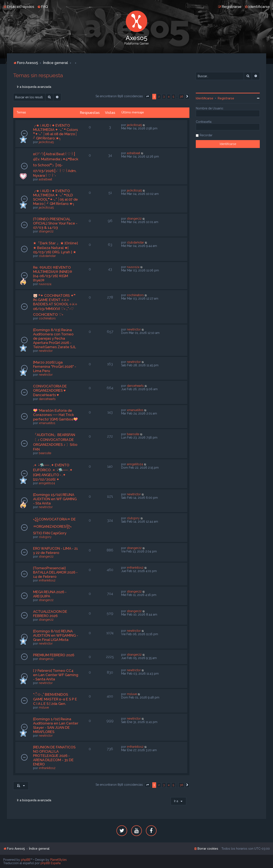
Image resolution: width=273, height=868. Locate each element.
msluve (44, 707)
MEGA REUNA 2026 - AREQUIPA (50, 594)
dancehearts (47, 399)
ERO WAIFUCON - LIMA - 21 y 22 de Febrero (55, 551)
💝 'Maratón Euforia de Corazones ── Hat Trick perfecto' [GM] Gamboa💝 (55, 415)
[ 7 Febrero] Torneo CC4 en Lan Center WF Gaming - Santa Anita (56, 675)
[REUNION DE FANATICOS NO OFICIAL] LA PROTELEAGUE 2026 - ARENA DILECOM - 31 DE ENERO (54, 756)
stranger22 (46, 231)
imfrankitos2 (47, 580)
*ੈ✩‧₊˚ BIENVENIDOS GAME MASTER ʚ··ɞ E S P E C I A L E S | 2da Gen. (55, 699)
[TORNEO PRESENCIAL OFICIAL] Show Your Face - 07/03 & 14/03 (55, 223)
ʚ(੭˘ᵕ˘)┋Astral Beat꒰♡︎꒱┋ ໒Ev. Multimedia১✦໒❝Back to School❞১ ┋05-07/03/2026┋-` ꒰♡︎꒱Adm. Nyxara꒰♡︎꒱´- (56, 165)
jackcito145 (46, 142)
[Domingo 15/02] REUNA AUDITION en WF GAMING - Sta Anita (55, 499)
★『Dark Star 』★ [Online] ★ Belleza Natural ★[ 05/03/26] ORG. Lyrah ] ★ (55, 248)
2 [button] (159, 96)
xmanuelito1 (47, 423)
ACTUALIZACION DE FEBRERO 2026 (50, 614)
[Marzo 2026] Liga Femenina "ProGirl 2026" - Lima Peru (55, 367)
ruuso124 (45, 284)
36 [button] (181, 96)
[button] (148, 97)
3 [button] (164, 96)
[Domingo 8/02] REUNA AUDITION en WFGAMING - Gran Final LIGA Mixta (56, 635)
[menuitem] (43, 7)
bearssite (45, 453)
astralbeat (45, 179)
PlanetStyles (58, 860)
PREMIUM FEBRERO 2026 (54, 655)
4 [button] (169, 96)
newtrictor (46, 351)
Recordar (206, 135)
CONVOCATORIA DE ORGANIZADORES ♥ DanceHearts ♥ (50, 391)
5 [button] (173, 96)
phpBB (26, 860)
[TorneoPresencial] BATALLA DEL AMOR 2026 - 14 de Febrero (55, 572)
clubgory (45, 537)
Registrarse (226, 98)
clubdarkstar (47, 256)
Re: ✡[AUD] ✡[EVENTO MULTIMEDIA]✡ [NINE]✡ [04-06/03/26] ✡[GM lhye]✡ (53, 274)
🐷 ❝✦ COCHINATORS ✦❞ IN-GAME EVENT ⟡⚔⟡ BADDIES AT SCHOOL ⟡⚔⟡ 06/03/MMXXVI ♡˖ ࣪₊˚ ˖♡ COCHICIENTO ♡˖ (55, 305)
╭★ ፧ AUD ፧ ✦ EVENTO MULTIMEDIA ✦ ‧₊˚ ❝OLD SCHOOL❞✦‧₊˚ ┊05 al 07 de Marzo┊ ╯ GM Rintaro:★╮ (55, 197)
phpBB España (51, 863)
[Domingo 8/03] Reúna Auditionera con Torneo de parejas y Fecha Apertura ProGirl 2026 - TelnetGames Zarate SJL (54, 338)
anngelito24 (47, 483)
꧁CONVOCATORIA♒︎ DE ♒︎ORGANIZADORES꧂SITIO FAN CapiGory (54, 526)
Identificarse (205, 98)
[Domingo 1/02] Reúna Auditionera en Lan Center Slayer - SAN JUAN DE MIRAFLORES (56, 725)
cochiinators (47, 318)
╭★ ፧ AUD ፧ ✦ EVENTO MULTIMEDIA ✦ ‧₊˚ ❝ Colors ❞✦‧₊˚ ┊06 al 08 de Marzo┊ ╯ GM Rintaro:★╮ (55, 132)
